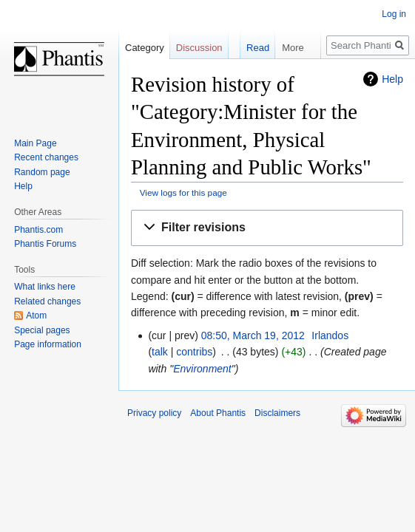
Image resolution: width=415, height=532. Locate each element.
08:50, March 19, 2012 (253, 335)
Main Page (35, 143)
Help (392, 79)
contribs (194, 352)
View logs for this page (183, 192)
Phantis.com (38, 230)
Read (248, 48)
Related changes (47, 301)
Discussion (199, 48)
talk (160, 352)
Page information (48, 344)
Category (145, 48)
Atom (36, 316)
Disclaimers (277, 413)
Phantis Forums (45, 244)
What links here (45, 287)
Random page (42, 172)
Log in (394, 14)
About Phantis (218, 413)
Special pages (42, 330)
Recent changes (46, 157)
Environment (202, 369)
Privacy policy (154, 413)
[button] (267, 228)
